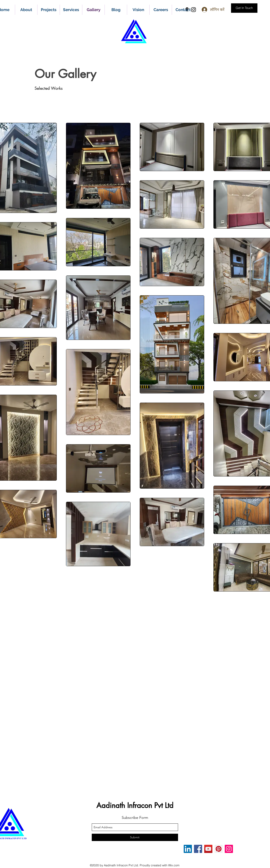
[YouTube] (208, 849)
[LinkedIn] (188, 849)
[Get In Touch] (244, 8)
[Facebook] (198, 849)
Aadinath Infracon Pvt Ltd (135, 805)
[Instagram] (229, 849)
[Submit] (135, 837)
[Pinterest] (219, 849)
